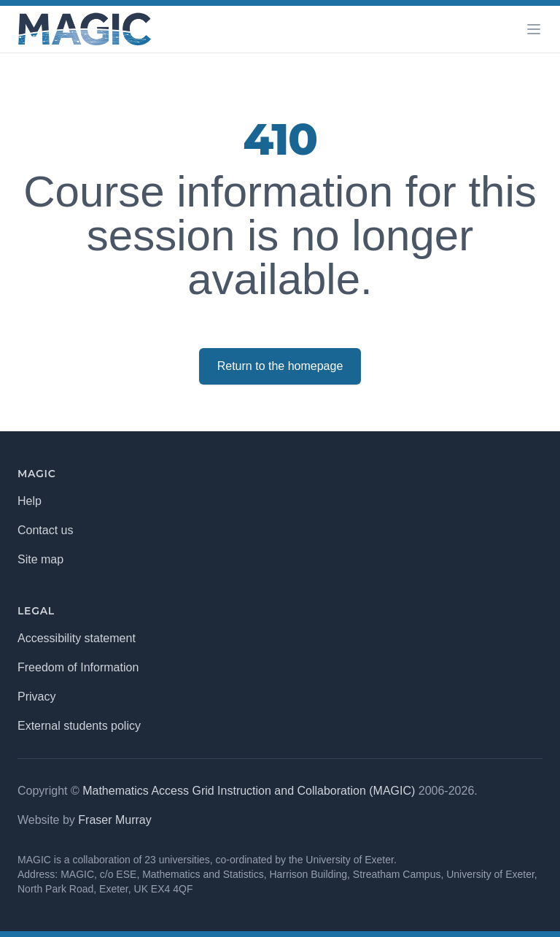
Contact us (45, 530)
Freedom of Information (78, 667)
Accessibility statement (77, 638)
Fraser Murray (114, 820)
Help (30, 501)
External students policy (79, 726)
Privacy (36, 697)
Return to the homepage (280, 366)
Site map (40, 559)
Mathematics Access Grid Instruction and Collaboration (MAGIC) (249, 791)
